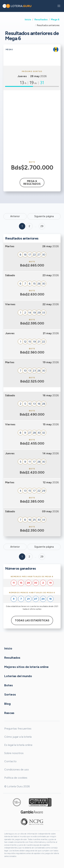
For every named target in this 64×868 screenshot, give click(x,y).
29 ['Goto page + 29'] (42, 226)
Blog (7, 704)
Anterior (15, 216)
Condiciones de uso (17, 769)
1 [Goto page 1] (22, 226)
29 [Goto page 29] (42, 557)
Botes (9, 685)
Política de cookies (16, 778)
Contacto (10, 761)
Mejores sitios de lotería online (26, 667)
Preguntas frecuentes (18, 729)
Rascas (9, 713)
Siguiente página (44, 216)
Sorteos (10, 694)
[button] (59, 6)
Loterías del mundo (18, 676)
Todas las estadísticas (32, 620)
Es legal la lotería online (18, 745)
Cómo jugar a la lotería (18, 737)
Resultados (41, 19)
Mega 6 (55, 19)
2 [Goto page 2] (29, 226)
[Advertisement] (32, 126)
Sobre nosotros (14, 753)
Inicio (28, 19)
